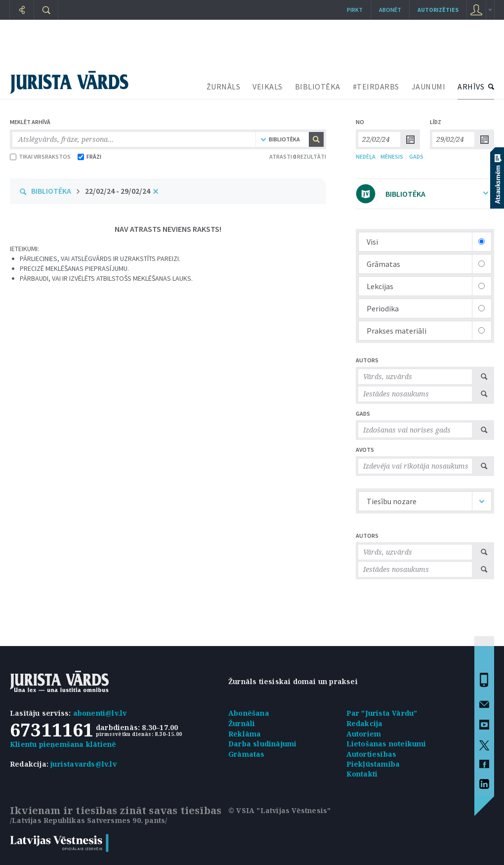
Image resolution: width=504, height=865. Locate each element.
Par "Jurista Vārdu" (382, 713)
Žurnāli (242, 723)
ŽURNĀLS (224, 86)
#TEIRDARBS (376, 86)
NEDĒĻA (366, 156)
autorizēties (438, 10)
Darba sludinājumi (262, 744)
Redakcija (365, 723)
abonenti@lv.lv (100, 713)
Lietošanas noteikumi (386, 744)
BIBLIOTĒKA (318, 86)
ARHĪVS (471, 86)
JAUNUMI (429, 86)
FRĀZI (89, 156)
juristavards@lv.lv (84, 764)
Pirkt (355, 10)
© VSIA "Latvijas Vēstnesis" (279, 810)
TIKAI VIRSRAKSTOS (40, 156)
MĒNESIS (392, 156)
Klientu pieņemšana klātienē (63, 744)
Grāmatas (247, 754)
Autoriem (364, 734)
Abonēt (390, 10)
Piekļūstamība (373, 764)
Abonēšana (249, 713)
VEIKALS (268, 86)
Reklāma (245, 734)
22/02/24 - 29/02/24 (118, 191)
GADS (416, 156)
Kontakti (362, 774)
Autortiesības (372, 754)
